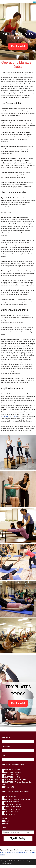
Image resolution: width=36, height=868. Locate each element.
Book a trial (18, 46)
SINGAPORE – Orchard (12, 772)
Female (7, 821)
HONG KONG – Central (12, 770)
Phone (4, 828)
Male (6, 823)
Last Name (6, 746)
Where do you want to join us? (13, 764)
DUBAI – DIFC (9, 787)
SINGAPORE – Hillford (12, 777)
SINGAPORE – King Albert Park (15, 780)
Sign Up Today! (18, 838)
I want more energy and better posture (17, 799)
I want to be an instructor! (13, 809)
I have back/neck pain (11, 802)
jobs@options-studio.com (9, 416)
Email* (4, 755)
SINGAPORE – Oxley (11, 775)
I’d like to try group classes (13, 807)
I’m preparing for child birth (13, 804)
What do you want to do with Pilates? (15, 791)
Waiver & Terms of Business (10, 852)
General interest (10, 814)
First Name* (6, 737)
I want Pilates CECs (11, 812)
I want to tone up (10, 797)
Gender (5, 818)
